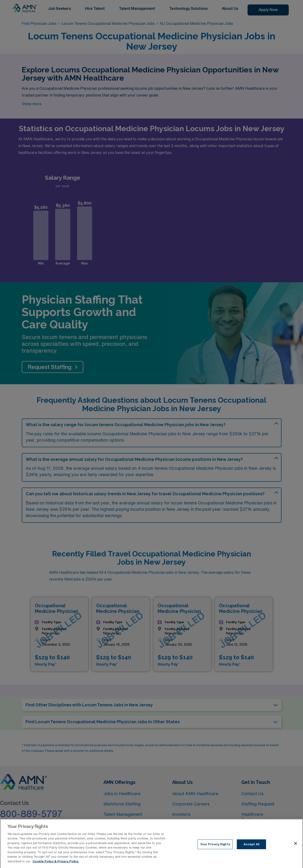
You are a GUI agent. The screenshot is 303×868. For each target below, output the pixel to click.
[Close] (296, 846)
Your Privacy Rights (215, 847)
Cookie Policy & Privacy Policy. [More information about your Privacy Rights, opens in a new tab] (56, 864)
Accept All (251, 847)
